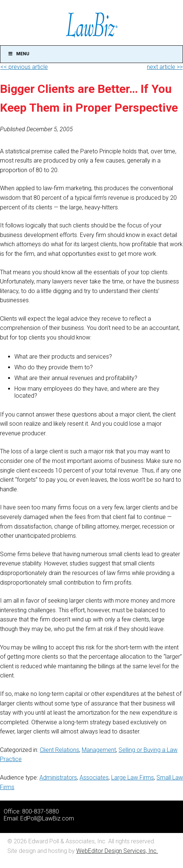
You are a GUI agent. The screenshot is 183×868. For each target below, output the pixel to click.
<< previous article (24, 67)
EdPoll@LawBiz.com (47, 818)
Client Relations (59, 750)
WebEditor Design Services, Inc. (117, 851)
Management (99, 750)
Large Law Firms (133, 778)
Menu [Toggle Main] (18, 54)
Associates (94, 778)
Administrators (58, 778)
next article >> (165, 67)
